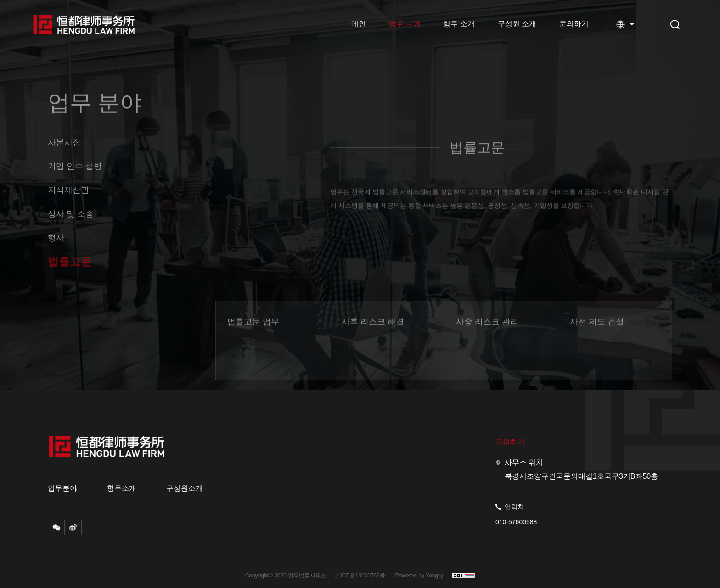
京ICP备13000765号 (360, 576)
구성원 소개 (517, 24)
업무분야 (62, 488)
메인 (359, 24)
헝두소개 (122, 488)
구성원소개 (185, 488)
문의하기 (574, 24)
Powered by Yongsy (419, 576)
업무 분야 (405, 24)
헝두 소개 (459, 24)
